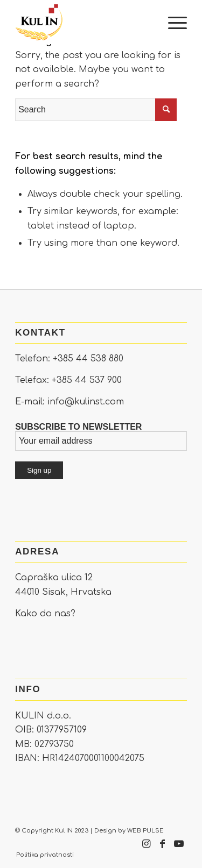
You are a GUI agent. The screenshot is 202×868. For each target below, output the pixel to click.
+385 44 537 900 (87, 380)
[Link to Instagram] (147, 849)
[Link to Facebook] (163, 849)
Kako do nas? (45, 614)
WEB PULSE (145, 831)
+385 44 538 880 (88, 359)
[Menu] (172, 22)
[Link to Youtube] (179, 849)
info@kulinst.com (86, 402)
